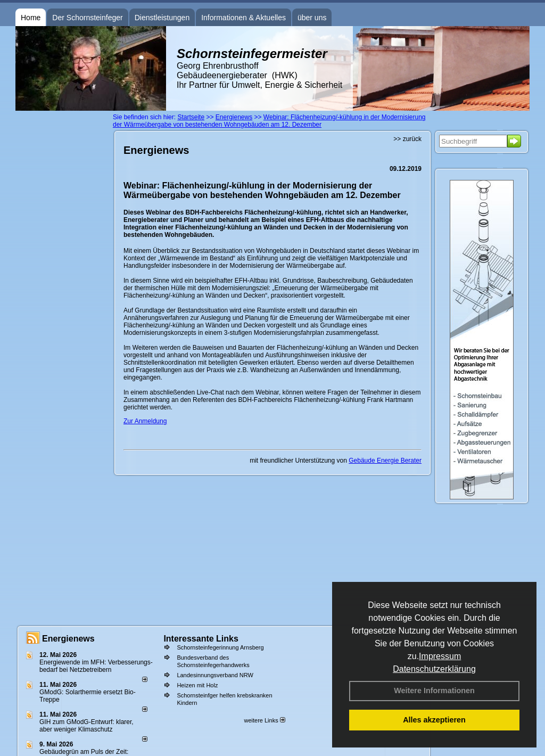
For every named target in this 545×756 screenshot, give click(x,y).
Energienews (68, 639)
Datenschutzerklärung (434, 669)
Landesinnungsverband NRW (215, 675)
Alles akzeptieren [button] (434, 720)
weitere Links (264, 720)
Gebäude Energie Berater (385, 461)
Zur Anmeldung (145, 421)
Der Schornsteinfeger (87, 18)
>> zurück (407, 139)
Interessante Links (201, 639)
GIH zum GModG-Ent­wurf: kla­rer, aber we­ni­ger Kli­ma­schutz (86, 726)
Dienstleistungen (162, 18)
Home (31, 18)
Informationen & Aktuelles (243, 18)
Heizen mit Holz (197, 685)
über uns (312, 18)
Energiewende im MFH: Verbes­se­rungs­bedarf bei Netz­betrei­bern (96, 666)
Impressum (440, 656)
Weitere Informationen (434, 691)
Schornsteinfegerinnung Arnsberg (220, 647)
